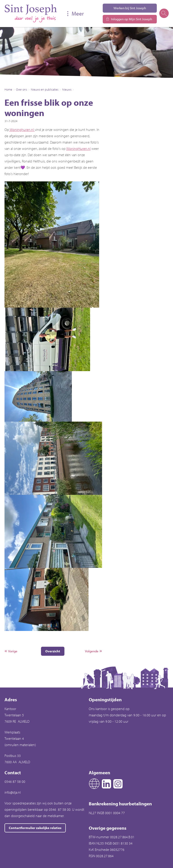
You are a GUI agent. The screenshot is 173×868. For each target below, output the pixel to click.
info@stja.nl (13, 792)
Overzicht (53, 651)
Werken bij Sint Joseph (130, 8)
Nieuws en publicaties (45, 89)
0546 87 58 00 (15, 781)
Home (8, 89)
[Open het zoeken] (164, 14)
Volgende (92, 651)
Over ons (22, 89)
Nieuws (67, 89)
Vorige (13, 651)
